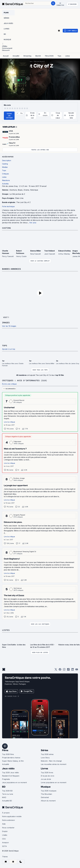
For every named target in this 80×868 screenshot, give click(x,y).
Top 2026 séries (47, 754)
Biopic (20, 190)
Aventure (13, 190)
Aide (4, 824)
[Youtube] (77, 670)
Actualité (6, 764)
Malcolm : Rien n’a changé (51, 761)
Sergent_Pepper (19, 515)
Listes (6, 630)
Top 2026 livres (47, 773)
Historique (34, 190)
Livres (44, 769)
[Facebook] (60, 670)
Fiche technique (8, 206)
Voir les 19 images (9, 326)
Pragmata (6, 779)
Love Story (45, 758)
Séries (44, 750)
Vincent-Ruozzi (19, 400)
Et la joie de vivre (47, 776)
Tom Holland (49, 251)
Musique (46, 787)
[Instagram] (64, 670)
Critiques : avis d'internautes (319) (25, 380)
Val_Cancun (18, 588)
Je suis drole (46, 779)
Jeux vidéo (8, 769)
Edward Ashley (65, 251)
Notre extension (8, 820)
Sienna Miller (36, 251)
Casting (6, 228)
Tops (5, 345)
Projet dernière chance (11, 758)
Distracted (45, 797)
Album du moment (48, 801)
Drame (26, 190)
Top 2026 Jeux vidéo (10, 773)
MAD (4, 797)
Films (5, 750)
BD (4, 787)
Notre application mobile (12, 816)
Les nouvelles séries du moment (54, 764)
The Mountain (46, 794)
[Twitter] (56, 670)
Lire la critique (9, 422)
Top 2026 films (8, 754)
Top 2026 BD (7, 791)
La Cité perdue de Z (17, 194)
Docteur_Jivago (19, 478)
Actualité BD (7, 801)
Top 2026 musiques (49, 791)
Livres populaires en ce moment (54, 782)
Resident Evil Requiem (11, 776)
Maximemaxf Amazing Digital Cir (25, 552)
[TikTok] (68, 670)
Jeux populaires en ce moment (14, 782)
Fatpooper (17, 441)
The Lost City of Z (39, 61)
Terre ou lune (8, 794)
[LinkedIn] (72, 670)
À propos (6, 813)
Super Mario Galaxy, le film (13, 761)
